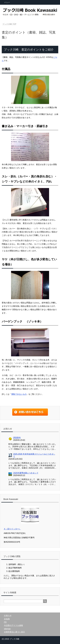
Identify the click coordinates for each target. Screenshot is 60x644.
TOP (9, 24)
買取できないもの (19, 394)
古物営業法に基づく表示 (14, 632)
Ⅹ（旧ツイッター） (12, 529)
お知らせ (8, 615)
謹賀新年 (17, 438)
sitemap (7, 629)
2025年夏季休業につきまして (26, 473)
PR (5, 622)
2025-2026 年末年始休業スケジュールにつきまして (34, 455)
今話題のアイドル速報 (13, 625)
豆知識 (7, 619)
